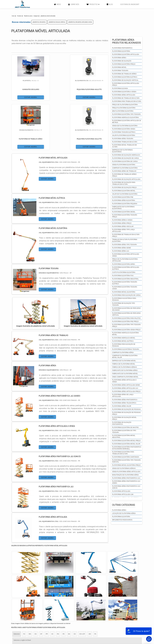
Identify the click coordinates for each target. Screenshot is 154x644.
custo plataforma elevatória (124, 272)
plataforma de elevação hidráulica (126, 155)
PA (95, 585)
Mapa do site (126, 626)
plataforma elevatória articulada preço (126, 84)
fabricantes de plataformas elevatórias (123, 208)
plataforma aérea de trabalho (124, 171)
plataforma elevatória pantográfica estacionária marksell (127, 448)
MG (30, 585)
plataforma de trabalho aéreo (124, 74)
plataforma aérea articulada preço (126, 391)
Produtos (93, 4)
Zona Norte (30, 604)
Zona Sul (51, 604)
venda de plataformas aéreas (124, 468)
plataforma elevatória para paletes (126, 318)
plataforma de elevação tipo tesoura (123, 304)
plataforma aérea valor (122, 406)
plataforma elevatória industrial (125, 279)
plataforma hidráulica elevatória (125, 117)
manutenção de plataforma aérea (125, 475)
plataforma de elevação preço (124, 187)
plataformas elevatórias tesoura (126, 349)
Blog (110, 4)
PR (47, 585)
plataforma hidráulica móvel (124, 338)
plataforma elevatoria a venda (124, 92)
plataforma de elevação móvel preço (124, 418)
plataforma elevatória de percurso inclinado (126, 309)
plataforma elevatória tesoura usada (125, 288)
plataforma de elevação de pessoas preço (126, 413)
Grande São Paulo (74, 604)
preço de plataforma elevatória (125, 105)
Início (57, 4)
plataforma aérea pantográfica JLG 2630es (126, 482)
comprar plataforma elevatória (125, 168)
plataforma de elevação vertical (125, 80)
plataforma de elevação (122, 61)
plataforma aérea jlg (121, 251)
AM (90, 585)
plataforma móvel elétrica (123, 341)
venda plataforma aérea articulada (126, 472)
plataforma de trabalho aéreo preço (124, 175)
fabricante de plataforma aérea (125, 370)
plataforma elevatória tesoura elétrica (125, 283)
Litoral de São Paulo (89, 604)
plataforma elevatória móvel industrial (124, 436)
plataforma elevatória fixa (123, 276)
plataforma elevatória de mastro (125, 427)
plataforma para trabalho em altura (127, 101)
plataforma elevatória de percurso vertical (126, 314)
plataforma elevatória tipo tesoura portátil (126, 461)
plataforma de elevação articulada (126, 179)
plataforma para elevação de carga (126, 295)
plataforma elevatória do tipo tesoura (124, 431)
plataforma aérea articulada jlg (125, 388)
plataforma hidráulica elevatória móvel (125, 334)
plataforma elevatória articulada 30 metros (127, 122)
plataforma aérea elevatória (124, 200)
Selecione (17, 585)
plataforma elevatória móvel (124, 191)
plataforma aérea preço (122, 223)
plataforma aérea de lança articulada (123, 396)
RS (58, 585)
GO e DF (82, 585)
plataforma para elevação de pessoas (124, 345)
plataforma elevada (120, 88)
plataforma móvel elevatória (124, 292)
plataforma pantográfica (122, 48)
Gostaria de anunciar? (130, 4)
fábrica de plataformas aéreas (124, 367)
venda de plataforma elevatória (125, 126)
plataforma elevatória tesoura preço (125, 216)
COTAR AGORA (23, 97)
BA (69, 585)
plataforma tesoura (120, 71)
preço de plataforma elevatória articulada (125, 260)
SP (41, 585)
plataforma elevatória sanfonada (126, 457)
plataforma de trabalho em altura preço (126, 235)
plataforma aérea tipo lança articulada (123, 231)
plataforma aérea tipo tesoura (124, 245)
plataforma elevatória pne (123, 197)
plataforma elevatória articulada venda (80, 22)
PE (64, 585)
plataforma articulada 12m (123, 494)
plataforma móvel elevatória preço (126, 465)
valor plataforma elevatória (124, 135)
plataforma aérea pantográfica (125, 400)
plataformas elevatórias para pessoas (124, 299)
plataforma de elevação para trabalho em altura (124, 183)
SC (52, 585)
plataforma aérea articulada (124, 95)
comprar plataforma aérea (123, 352)
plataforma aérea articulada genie (126, 385)
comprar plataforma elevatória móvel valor (125, 357)
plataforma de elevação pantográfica (122, 423)
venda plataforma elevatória (124, 165)
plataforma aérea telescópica (124, 403)
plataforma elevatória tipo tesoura (126, 114)
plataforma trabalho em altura (125, 142)
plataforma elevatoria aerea (124, 264)
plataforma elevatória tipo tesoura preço (126, 326)
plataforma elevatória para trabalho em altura (123, 453)
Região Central (18, 604)
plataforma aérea (119, 58)
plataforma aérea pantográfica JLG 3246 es (126, 487)
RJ (24, 585)
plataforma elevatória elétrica (125, 77)
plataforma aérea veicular (123, 226)
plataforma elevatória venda (124, 129)
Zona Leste (61, 604)
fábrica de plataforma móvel (124, 364)
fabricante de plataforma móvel (125, 374)
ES (36, 585)
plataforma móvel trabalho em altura (124, 146)
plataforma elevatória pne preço (125, 321)
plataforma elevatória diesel (124, 212)
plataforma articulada (121, 491)
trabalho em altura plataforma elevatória (125, 240)
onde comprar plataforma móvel (125, 377)
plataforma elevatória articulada (126, 54)
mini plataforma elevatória (123, 111)
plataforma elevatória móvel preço (126, 441)
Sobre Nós (74, 4)
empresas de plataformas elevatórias (122, 151)
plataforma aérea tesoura (123, 139)
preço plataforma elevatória (124, 108)
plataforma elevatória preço (124, 64)
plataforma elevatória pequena (125, 204)
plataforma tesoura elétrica (57, 22)
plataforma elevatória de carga (125, 161)
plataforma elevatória (39, 22)
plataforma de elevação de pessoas (126, 409)
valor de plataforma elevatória (125, 194)
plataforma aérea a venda (122, 220)
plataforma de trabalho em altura (126, 98)
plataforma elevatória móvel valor (126, 444)
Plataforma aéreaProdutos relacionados (126, 41)
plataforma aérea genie (121, 248)
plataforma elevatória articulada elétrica (126, 268)
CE (75, 585)
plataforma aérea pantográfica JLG (126, 478)
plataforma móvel (119, 67)
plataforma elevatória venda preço (126, 330)
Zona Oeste (41, 604)
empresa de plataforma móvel (124, 361)
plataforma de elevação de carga (125, 158)
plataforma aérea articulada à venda (124, 381)
